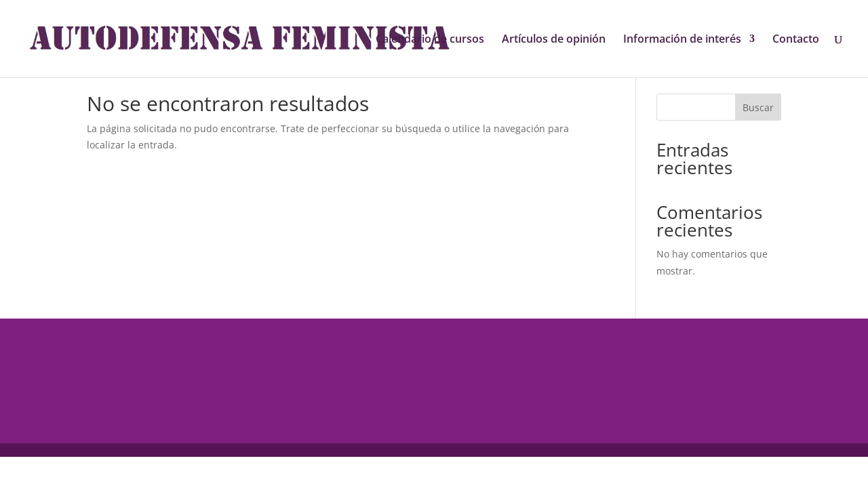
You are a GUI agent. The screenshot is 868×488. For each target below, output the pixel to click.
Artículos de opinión (554, 40)
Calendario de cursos (430, 40)
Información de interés (682, 40)
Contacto (796, 40)
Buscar (758, 107)
